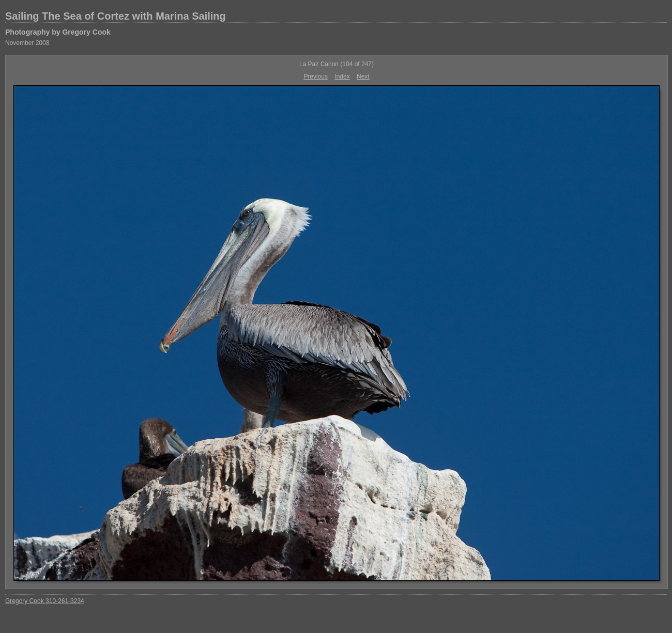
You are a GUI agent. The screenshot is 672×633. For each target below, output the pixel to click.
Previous (316, 76)
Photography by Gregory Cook (58, 32)
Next (363, 76)
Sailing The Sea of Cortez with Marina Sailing (116, 16)
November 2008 (27, 43)
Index (342, 76)
